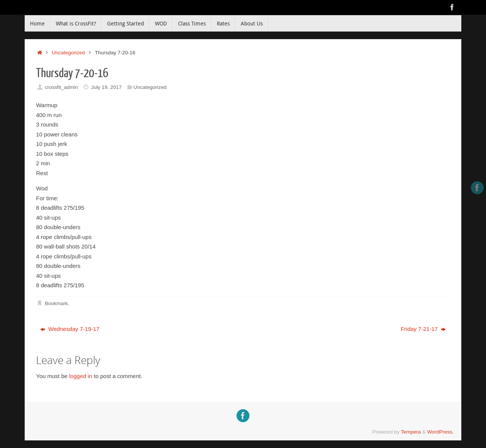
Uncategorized (69, 53)
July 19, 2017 (106, 87)
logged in (81, 376)
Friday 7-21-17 (423, 329)
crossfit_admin (61, 87)
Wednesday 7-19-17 (70, 329)
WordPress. (440, 432)
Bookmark (56, 303)
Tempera (411, 432)
